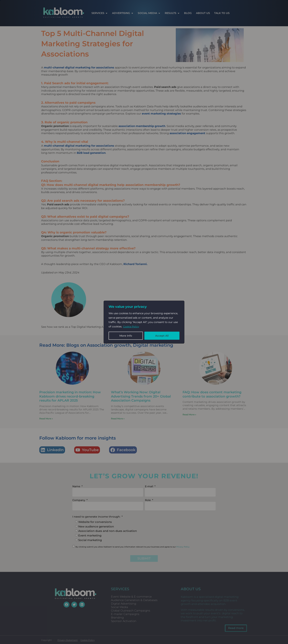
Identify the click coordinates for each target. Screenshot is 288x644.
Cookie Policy (132, 326)
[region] (144, 322)
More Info (126, 336)
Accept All (162, 336)
